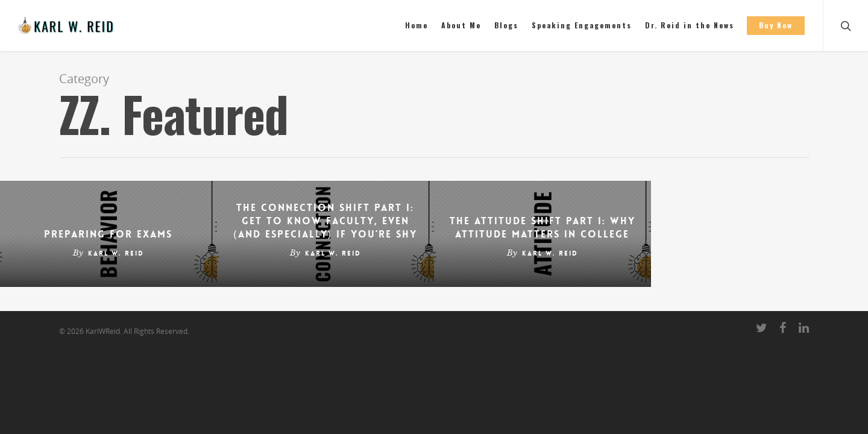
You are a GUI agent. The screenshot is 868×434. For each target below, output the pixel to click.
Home (417, 25)
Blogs (506, 25)
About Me (461, 25)
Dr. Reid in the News (690, 25)
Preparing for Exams (108, 234)
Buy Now (776, 25)
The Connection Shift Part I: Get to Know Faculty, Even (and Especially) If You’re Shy (325, 221)
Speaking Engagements (582, 25)
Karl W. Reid (116, 253)
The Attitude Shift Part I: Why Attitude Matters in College (542, 228)
